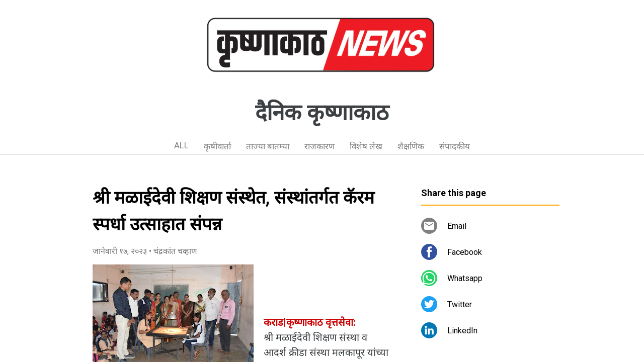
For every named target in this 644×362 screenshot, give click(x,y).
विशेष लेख (366, 146)
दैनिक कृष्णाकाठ (322, 113)
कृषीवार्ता (217, 146)
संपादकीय (455, 146)
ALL (181, 145)
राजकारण (319, 146)
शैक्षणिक (411, 146)
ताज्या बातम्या (268, 146)
